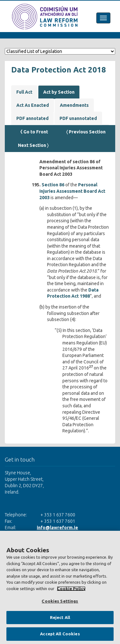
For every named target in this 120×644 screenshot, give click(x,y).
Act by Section (59, 92)
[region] (60, 587)
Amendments (74, 105)
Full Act (24, 92)
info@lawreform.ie (57, 528)
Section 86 (53, 185)
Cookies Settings (60, 601)
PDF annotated (32, 118)
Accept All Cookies (60, 634)
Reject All (60, 617)
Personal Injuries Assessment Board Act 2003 (72, 191)
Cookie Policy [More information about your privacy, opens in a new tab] (71, 589)
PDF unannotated (78, 118)
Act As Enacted (33, 105)
